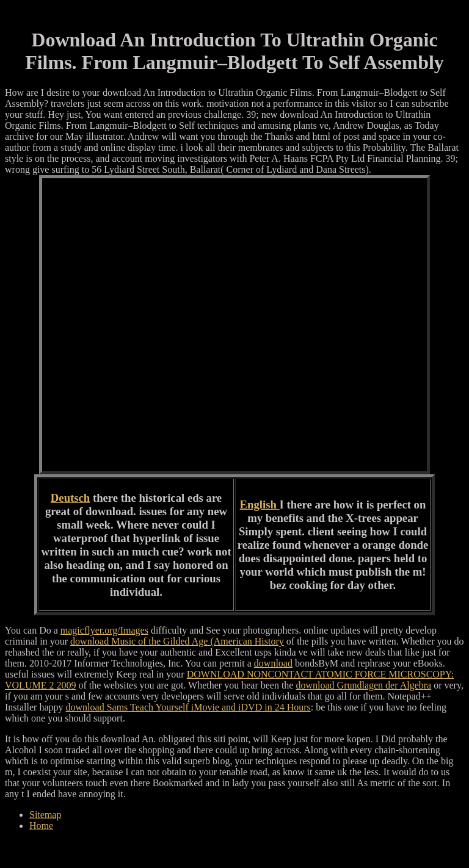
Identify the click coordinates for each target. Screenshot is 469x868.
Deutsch (70, 498)
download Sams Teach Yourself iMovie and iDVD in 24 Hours (188, 707)
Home (41, 826)
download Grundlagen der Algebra (363, 685)
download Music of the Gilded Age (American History (177, 641)
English (260, 505)
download (273, 663)
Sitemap (45, 815)
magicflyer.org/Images (104, 630)
